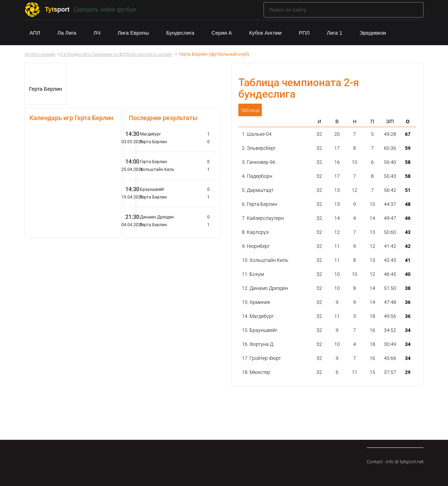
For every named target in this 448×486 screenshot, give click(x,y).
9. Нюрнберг (256, 246)
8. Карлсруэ (255, 232)
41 (408, 260)
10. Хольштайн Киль (265, 260)
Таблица (250, 110)
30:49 (390, 344)
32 (319, 134)
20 (337, 134)
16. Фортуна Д (258, 344)
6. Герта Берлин (260, 204)
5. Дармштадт (258, 190)
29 (408, 372)
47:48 (390, 302)
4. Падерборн (257, 176)
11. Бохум (253, 274)
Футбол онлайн (40, 54)
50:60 (390, 232)
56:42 (390, 190)
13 (337, 190)
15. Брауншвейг (260, 330)
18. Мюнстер (256, 372)
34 (408, 330)
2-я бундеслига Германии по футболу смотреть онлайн (116, 54)
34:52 (390, 330)
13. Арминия (256, 302)
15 (372, 372)
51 (408, 190)
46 (408, 218)
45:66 (390, 358)
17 (337, 148)
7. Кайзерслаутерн (263, 218)
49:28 (390, 134)
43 (408, 232)
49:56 (390, 316)
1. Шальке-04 (257, 134)
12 (355, 190)
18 (372, 316)
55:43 (390, 176)
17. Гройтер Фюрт (261, 358)
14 (337, 218)
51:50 (390, 288)
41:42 (390, 246)
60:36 (390, 148)
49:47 (390, 218)
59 (408, 148)
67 (408, 134)
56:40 (390, 162)
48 (408, 204)
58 (408, 162)
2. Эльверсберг (259, 148)
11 (337, 246)
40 (408, 274)
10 (355, 162)
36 (408, 302)
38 (408, 288)
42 (408, 246)
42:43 (390, 260)
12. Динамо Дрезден (265, 288)
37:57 (390, 372)
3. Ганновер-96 (259, 162)
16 (337, 162)
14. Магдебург (258, 316)
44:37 (390, 204)
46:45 (390, 274)
